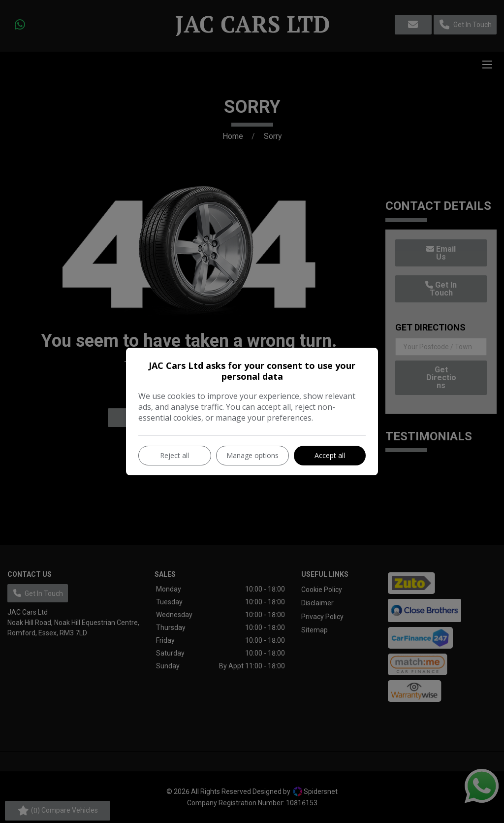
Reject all (174, 455)
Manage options (252, 455)
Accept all (330, 455)
